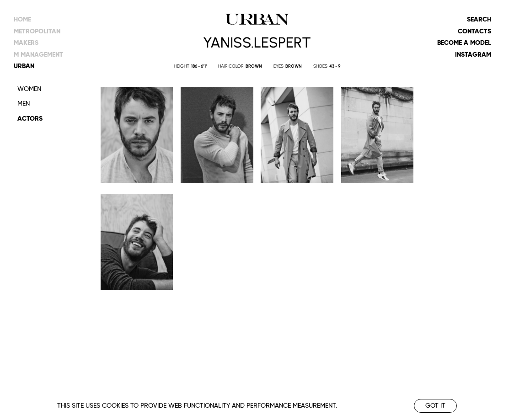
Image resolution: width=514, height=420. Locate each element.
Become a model (464, 43)
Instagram (473, 55)
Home (22, 20)
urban (24, 66)
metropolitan (37, 32)
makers (26, 43)
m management (38, 55)
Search (479, 20)
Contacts (474, 32)
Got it (435, 406)
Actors (30, 119)
